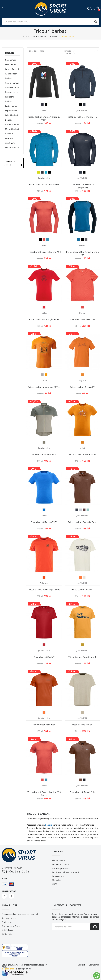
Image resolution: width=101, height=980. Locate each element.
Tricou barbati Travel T (82, 725)
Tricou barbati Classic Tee (82, 319)
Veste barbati (11, 64)
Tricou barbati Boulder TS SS (82, 454)
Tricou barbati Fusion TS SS (44, 522)
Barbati (9, 53)
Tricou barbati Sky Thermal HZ (82, 117)
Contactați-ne (58, 876)
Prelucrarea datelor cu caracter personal (20, 914)
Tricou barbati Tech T (44, 657)
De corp (49, 825)
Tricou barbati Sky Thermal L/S (44, 184)
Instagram (11, 896)
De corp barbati (12, 92)
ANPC (55, 884)
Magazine (56, 880)
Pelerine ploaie (12, 147)
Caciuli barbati (12, 106)
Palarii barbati (11, 115)
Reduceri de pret (9, 918)
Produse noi (7, 922)
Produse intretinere (10, 141)
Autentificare (7, 930)
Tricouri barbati (12, 83)
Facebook (4, 896)
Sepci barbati (11, 111)
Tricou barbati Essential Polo (82, 522)
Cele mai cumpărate (11, 926)
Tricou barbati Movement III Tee (44, 387)
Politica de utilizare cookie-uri (65, 872)
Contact (81, 965)
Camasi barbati (12, 87)
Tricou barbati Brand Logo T (82, 657)
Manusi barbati (12, 129)
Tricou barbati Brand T (82, 590)
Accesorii (9, 134)
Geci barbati (11, 60)
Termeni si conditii (60, 864)
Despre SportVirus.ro (62, 868)
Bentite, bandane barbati (13, 122)
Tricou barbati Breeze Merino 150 (44, 252)
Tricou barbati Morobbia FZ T (44, 454)
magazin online (9, 969)
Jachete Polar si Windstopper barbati (12, 74)
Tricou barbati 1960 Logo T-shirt (44, 590)
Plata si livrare (58, 860)
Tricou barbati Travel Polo (82, 792)
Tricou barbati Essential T (44, 725)
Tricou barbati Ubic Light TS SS (44, 319)
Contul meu (7, 934)
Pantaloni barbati (9, 99)
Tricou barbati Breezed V (82, 387)
